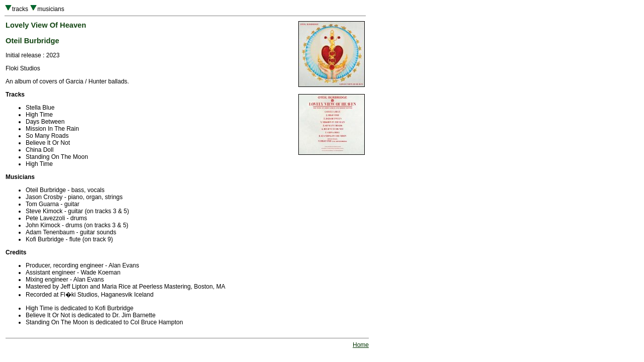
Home (361, 345)
